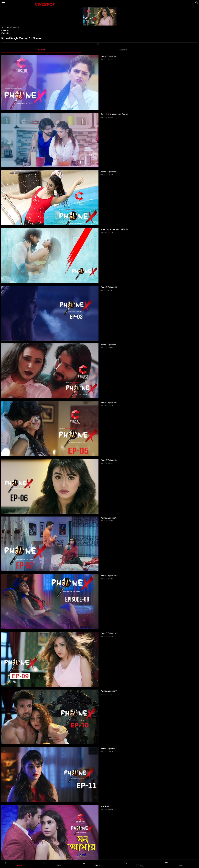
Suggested (123, 50)
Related (42, 50)
